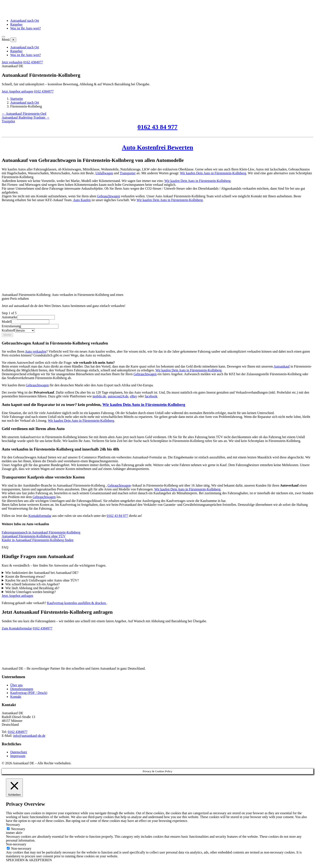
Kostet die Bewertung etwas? (25, 576)
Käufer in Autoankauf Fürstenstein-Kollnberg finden (38, 540)
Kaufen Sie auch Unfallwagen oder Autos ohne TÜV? (42, 580)
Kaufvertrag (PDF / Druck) (29, 693)
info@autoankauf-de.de (29, 736)
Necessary (18, 829)
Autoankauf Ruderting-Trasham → (26, 117)
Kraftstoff (8, 330)
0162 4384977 (33, 62)
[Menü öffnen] (3, 37)
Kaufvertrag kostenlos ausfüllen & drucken (77, 603)
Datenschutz (19, 752)
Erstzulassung (11, 326)
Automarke (9, 317)
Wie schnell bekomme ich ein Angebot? (33, 584)
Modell (7, 322)
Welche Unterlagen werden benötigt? (31, 592)
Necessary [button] (13, 825)
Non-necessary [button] (16, 844)
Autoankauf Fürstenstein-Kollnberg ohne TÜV (34, 536)
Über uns (16, 685)
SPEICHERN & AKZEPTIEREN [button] (29, 860)
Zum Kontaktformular (17, 628)
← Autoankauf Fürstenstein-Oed (24, 114)
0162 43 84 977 (117, 516)
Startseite (17, 99)
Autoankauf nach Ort (25, 21)
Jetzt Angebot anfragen (17, 91)
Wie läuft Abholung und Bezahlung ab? (32, 588)
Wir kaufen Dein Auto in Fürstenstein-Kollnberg (189, 370)
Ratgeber (16, 24)
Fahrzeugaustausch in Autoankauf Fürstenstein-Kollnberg (41, 532)
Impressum (18, 756)
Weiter (7, 335)
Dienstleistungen (22, 689)
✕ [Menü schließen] (13, 40)
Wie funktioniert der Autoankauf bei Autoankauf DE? (42, 573)
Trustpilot (8, 121)
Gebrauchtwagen (145, 374)
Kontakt (16, 697)
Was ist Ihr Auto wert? (26, 28)
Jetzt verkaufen (12, 62)
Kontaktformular (40, 516)
